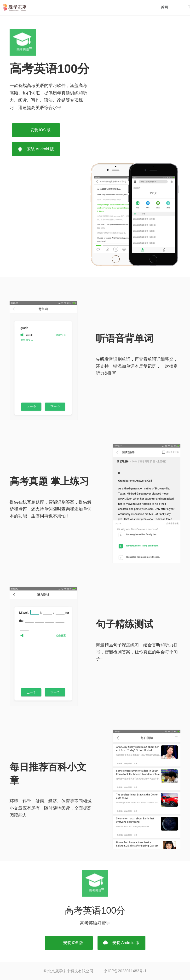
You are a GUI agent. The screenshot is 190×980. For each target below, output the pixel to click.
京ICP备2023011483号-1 (125, 971)
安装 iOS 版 (36, 130)
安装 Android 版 (36, 149)
